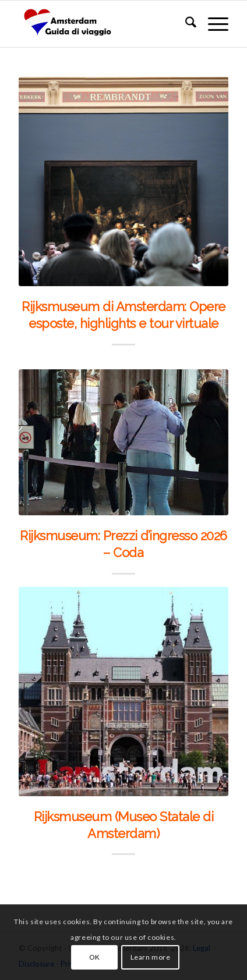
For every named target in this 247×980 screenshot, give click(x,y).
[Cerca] (185, 24)
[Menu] (212, 24)
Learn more (151, 957)
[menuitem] (185, 24)
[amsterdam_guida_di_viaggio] (103, 24)
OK (95, 957)
